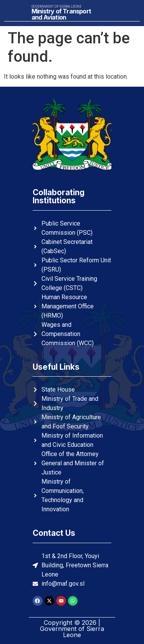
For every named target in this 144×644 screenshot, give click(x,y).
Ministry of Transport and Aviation (61, 14)
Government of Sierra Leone (56, 7)
